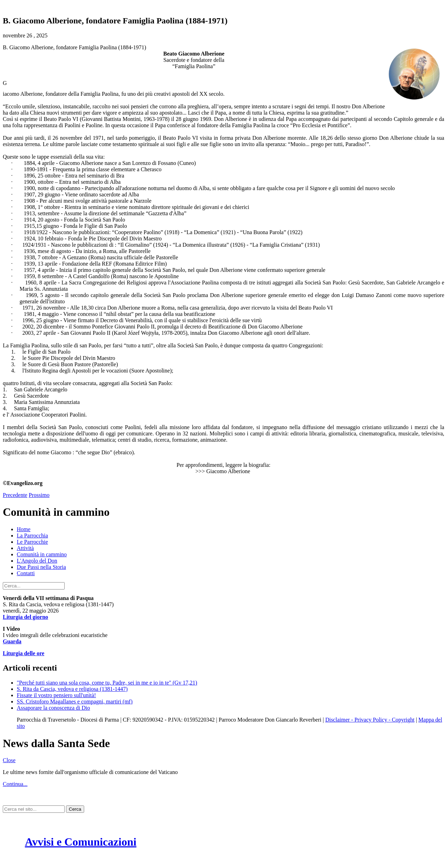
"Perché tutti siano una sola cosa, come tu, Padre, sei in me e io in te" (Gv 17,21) (107, 683)
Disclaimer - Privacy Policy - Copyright (370, 720)
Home (24, 529)
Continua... (15, 784)
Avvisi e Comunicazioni (80, 842)
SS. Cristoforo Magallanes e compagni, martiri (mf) (75, 701)
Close (9, 760)
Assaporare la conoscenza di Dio (53, 708)
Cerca (75, 809)
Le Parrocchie (32, 542)
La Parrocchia (32, 536)
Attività (25, 548)
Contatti (26, 573)
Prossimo (39, 495)
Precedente (15, 495)
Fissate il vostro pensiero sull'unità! (56, 695)
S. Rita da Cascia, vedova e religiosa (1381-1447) (72, 689)
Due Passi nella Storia (41, 567)
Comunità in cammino (42, 554)
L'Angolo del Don (37, 561)
